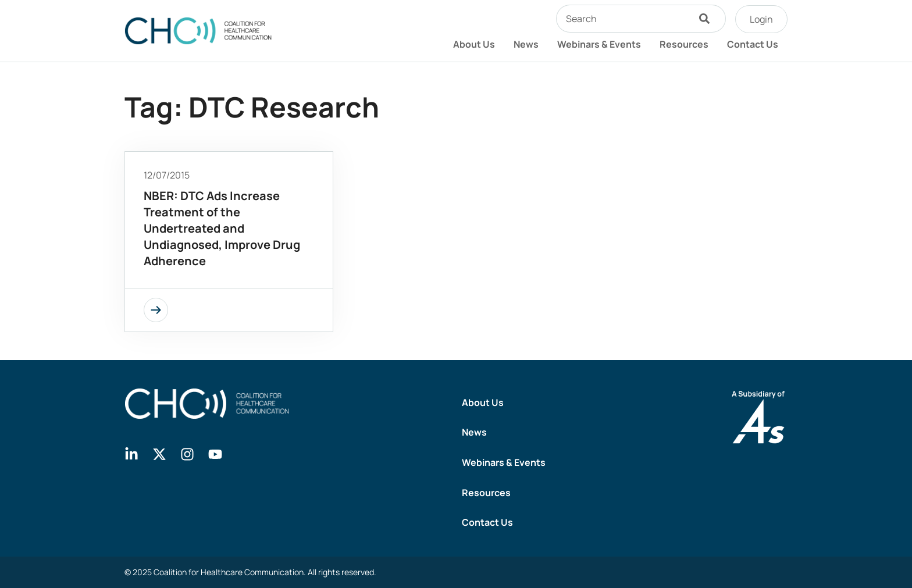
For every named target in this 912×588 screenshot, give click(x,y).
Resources (684, 44)
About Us (474, 44)
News (526, 44)
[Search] (707, 19)
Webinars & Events (599, 44)
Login (761, 19)
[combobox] (622, 19)
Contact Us (753, 44)
